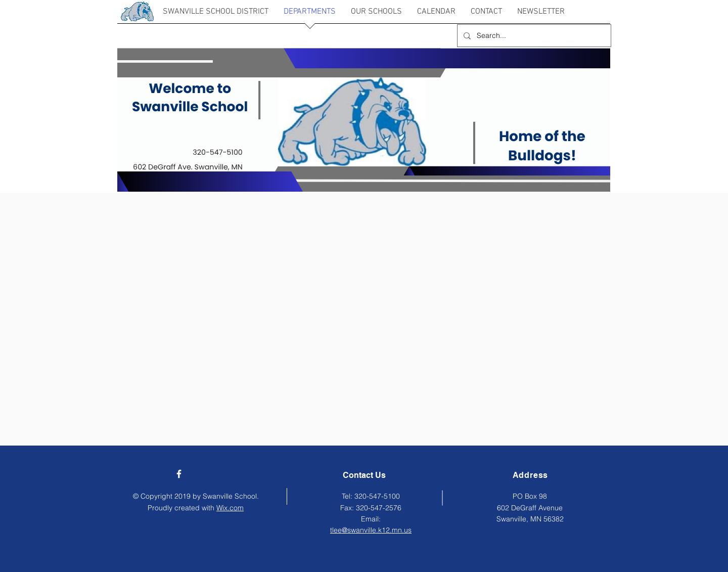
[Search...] (533, 36)
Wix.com (230, 508)
